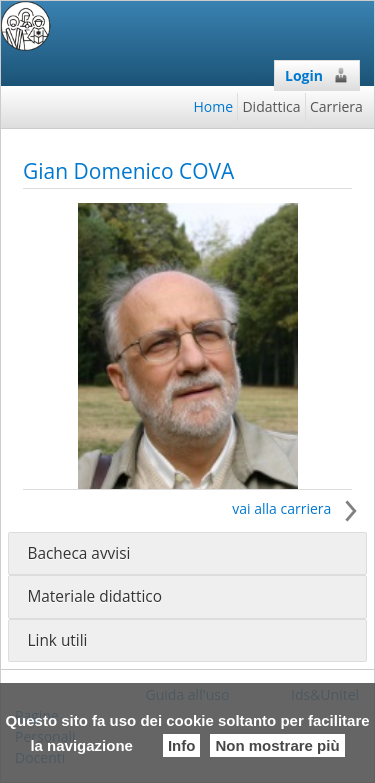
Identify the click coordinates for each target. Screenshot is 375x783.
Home (214, 106)
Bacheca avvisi (78, 553)
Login (317, 75)
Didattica (271, 106)
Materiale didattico (94, 596)
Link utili (57, 640)
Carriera (336, 106)
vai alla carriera (299, 508)
